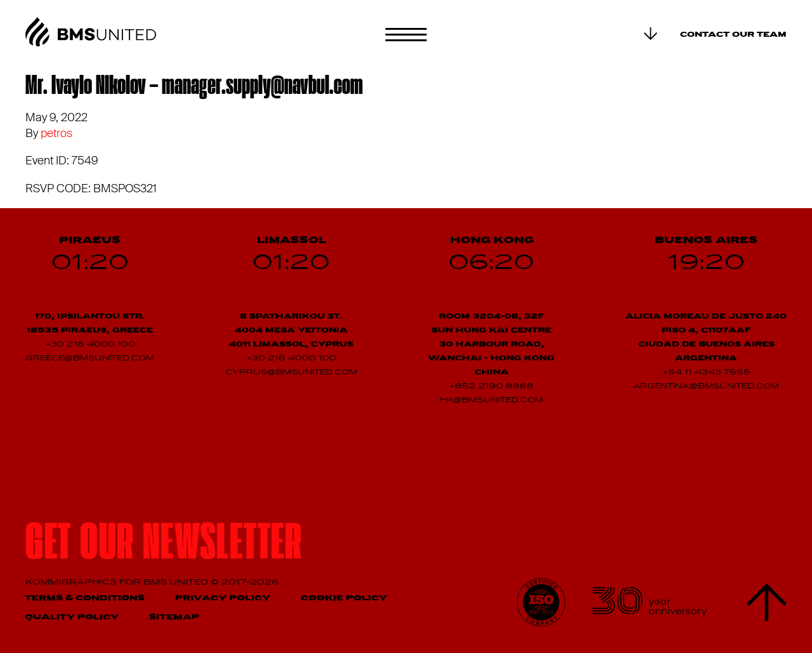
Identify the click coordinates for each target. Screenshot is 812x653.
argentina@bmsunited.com (706, 386)
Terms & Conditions (85, 598)
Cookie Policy (344, 598)
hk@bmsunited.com (491, 400)
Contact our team (733, 35)
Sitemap (174, 617)
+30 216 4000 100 (90, 345)
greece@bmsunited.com (90, 359)
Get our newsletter (164, 546)
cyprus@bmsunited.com (291, 373)
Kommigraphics (72, 582)
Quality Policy (72, 617)
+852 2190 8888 (491, 386)
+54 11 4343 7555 (706, 373)
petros (56, 133)
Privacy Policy (223, 598)
